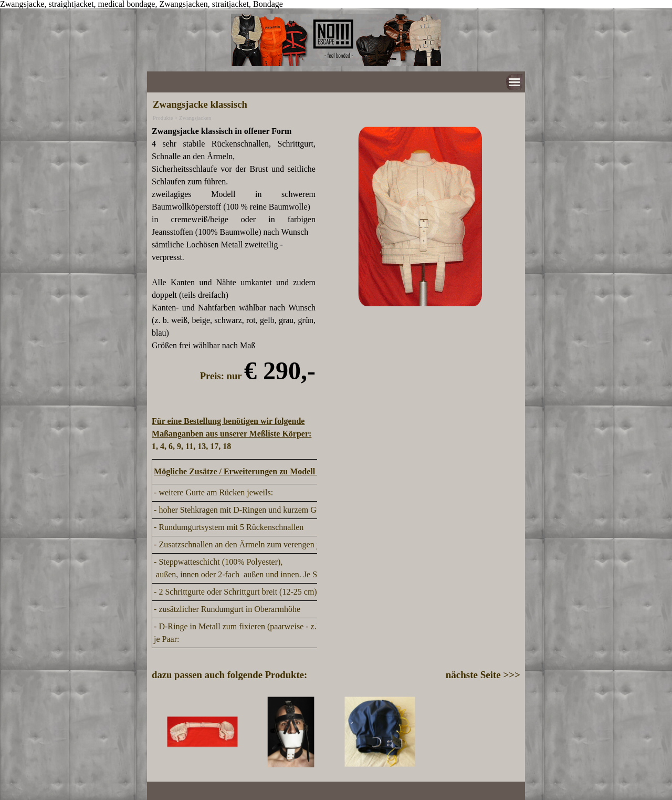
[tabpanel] (234, 289)
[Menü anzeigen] (514, 82)
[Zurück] (156, 732)
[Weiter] (516, 732)
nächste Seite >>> (483, 675)
